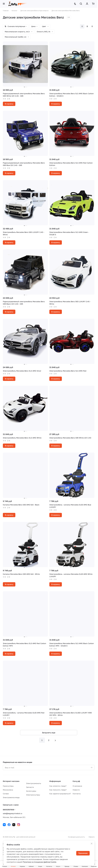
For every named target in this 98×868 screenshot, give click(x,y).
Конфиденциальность (76, 837)
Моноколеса (8, 790)
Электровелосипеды (11, 797)
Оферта (92, 837)
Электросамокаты (34, 783)
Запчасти (30, 787)
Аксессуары (31, 791)
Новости (76, 790)
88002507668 (9, 810)
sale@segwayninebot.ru (12, 813)
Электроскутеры (33, 795)
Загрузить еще (49, 733)
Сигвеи (6, 794)
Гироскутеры (8, 786)
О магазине (77, 786)
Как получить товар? (58, 790)
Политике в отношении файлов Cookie (40, 862)
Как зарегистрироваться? (60, 794)
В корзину (9, 104)
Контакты (77, 794)
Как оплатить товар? (58, 786)
